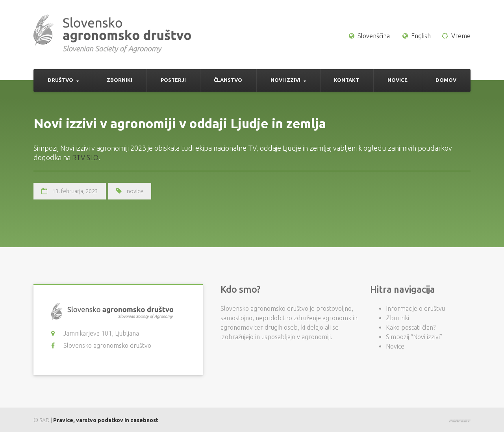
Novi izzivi (285, 80)
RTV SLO (85, 157)
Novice (397, 80)
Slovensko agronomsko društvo (107, 345)
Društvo (60, 80)
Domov (446, 80)
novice (135, 191)
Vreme (461, 36)
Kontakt (346, 80)
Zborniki (120, 80)
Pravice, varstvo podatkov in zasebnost (106, 420)
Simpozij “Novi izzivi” (414, 337)
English (421, 36)
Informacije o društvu (415, 308)
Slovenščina (374, 36)
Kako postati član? (411, 327)
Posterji (173, 80)
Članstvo (228, 80)
